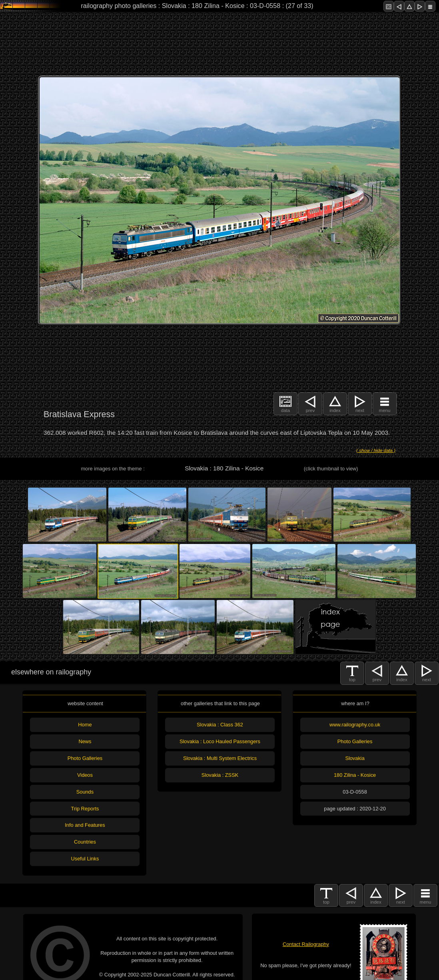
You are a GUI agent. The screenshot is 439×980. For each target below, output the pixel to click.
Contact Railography (306, 944)
